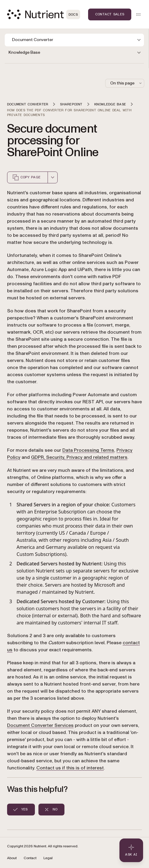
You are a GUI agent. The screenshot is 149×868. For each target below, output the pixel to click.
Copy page (26, 177)
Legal (48, 858)
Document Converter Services (40, 725)
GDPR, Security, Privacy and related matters (79, 457)
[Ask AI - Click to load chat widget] (131, 850)
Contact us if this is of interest (70, 768)
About (12, 858)
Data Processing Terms (88, 450)
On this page (127, 83)
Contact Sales (110, 14)
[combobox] (53, 177)
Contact (30, 858)
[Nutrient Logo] (44, 14)
